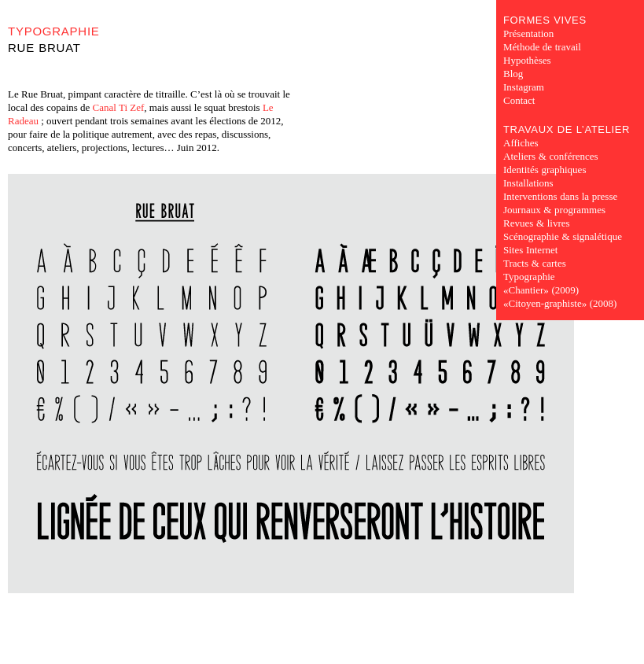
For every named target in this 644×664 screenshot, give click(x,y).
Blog (513, 74)
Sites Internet (530, 250)
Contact (519, 100)
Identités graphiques (545, 170)
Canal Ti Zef (119, 107)
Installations (528, 183)
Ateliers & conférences (551, 156)
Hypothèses (527, 60)
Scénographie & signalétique (563, 236)
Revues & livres (537, 223)
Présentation (528, 33)
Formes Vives (545, 20)
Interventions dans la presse (560, 196)
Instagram (524, 87)
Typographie (54, 31)
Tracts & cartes (535, 263)
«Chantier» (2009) (541, 290)
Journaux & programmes (554, 210)
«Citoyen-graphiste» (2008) (560, 303)
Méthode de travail (542, 47)
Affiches (521, 143)
